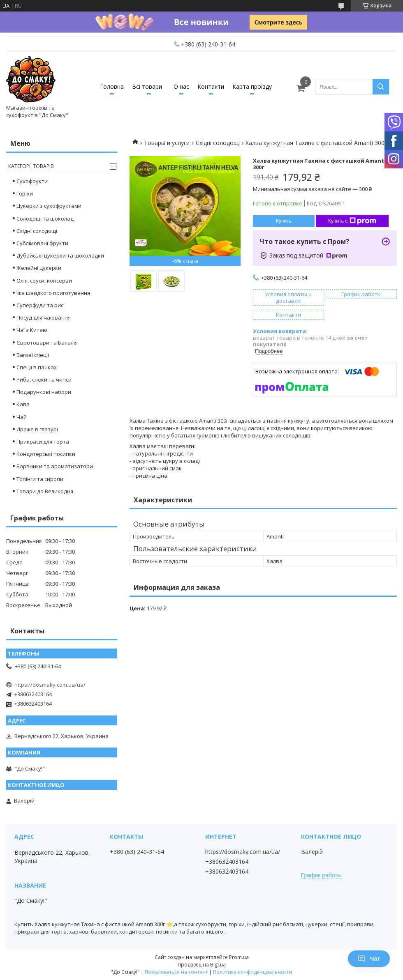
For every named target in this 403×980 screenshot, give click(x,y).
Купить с (352, 221)
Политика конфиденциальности (252, 972)
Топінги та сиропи (40, 479)
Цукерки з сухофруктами (49, 206)
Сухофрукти (32, 181)
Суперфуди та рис (40, 305)
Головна (112, 86)
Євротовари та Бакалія (47, 343)
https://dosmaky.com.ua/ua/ (50, 685)
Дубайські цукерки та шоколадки (60, 255)
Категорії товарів (31, 166)
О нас (181, 86)
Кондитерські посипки (46, 454)
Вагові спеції (33, 355)
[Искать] (381, 87)
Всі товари (147, 86)
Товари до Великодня (45, 491)
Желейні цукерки (39, 268)
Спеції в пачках (37, 367)
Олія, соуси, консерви (44, 281)
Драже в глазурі (37, 429)
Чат (369, 959)
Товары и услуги (167, 143)
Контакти (211, 86)
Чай (22, 417)
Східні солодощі (218, 143)
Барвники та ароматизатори (55, 466)
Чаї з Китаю (32, 330)
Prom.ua (239, 957)
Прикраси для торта (43, 442)
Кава (23, 404)
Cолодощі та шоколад (45, 219)
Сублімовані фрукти (42, 243)
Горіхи (25, 193)
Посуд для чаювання (44, 317)
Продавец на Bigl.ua (202, 965)
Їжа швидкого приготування (53, 293)
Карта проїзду (252, 86)
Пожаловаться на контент (176, 972)
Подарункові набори (44, 392)
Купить (284, 221)
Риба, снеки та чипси (44, 380)
